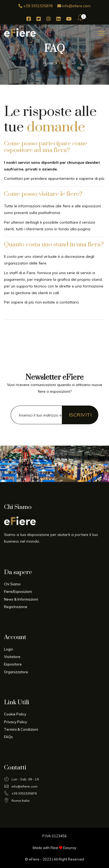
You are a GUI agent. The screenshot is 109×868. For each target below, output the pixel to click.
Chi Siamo (12, 584)
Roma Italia (17, 801)
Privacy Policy (16, 722)
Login (9, 649)
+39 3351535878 (35, 6)
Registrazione (16, 607)
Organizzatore (16, 672)
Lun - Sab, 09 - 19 (21, 779)
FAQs (8, 737)
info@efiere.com (74, 6)
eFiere (34, 859)
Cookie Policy (15, 714)
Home (48, 63)
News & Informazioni (21, 599)
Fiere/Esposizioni (18, 591)
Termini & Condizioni (21, 729)
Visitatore (12, 657)
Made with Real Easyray (54, 848)
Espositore (13, 664)
